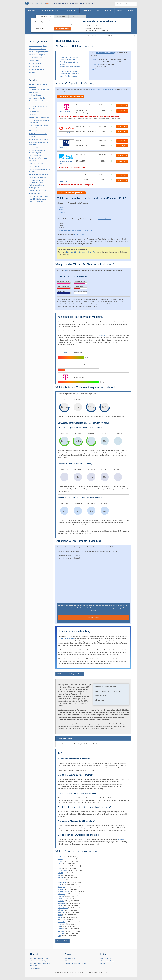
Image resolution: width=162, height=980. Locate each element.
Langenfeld (61, 903)
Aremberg (61, 861)
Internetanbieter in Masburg (105, 53)
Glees (60, 885)
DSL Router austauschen (37, 177)
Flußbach (61, 878)
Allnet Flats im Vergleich (37, 69)
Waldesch (61, 929)
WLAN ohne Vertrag (36, 166)
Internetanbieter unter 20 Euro (40, 963)
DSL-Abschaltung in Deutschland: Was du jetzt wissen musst (38, 158)
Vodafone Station (35, 95)
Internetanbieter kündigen (39, 961)
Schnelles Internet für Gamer (39, 139)
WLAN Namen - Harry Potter (38, 196)
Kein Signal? (33, 115)
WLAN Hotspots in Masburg (69, 71)
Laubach (60, 905)
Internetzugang (34, 67)
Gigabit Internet (34, 61)
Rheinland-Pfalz (110, 90)
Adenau (60, 857)
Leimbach (61, 910)
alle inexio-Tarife (63, 181)
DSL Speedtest (70, 958)
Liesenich (61, 912)
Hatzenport (61, 887)
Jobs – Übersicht (71, 961)
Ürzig (59, 936)
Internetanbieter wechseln (39, 958)
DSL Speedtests (99, 335)
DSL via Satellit (79, 235)
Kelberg (60, 899)
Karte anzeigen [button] (93, 617)
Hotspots (121, 839)
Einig (59, 875)
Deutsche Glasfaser (68, 638)
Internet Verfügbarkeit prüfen (39, 52)
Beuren (60, 864)
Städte (110, 36)
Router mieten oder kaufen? (38, 174)
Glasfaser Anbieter (104, 219)
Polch (60, 924)
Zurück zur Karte (63, 941)
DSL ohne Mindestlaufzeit (38, 49)
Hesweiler (61, 889)
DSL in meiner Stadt (36, 58)
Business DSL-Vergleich (37, 55)
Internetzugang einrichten (38, 98)
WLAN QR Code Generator (38, 188)
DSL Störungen (34, 112)
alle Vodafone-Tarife (65, 133)
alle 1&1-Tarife (63, 147)
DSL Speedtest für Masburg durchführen (70, 674)
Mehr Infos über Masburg (68, 76)
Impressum (103, 963)
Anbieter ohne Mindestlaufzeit (39, 117)
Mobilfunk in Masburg (67, 60)
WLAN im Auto (34, 147)
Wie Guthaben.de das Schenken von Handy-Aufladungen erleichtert (37, 183)
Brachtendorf (62, 866)
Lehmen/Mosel (63, 908)
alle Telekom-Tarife (64, 111)
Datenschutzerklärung (107, 961)
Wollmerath (61, 933)
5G (66, 271)
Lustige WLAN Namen (36, 163)
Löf (59, 919)
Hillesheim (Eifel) (63, 891)
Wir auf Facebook (105, 958)
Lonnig (60, 917)
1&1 (94, 67)
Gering (60, 880)
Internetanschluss (35, 64)
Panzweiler (61, 922)
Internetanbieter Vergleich (38, 46)
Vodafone (96, 64)
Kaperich (61, 896)
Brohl (59, 868)
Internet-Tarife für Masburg (69, 57)
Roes (59, 926)
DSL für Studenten (36, 966)
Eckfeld (60, 873)
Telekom (96, 60)
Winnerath (61, 931)
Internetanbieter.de (101, 36)
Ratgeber (32, 72)
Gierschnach (62, 882)
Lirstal (60, 915)
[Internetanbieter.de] (37, 3)
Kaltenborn (61, 894)
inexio (61, 210)
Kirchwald (61, 901)
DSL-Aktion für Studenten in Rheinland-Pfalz (81, 252)
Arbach (60, 859)
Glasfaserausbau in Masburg (70, 74)
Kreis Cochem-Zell (97, 90)
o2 (93, 69)
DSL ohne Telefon (35, 131)
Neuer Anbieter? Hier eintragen (75, 963)
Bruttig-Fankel (62, 871)
